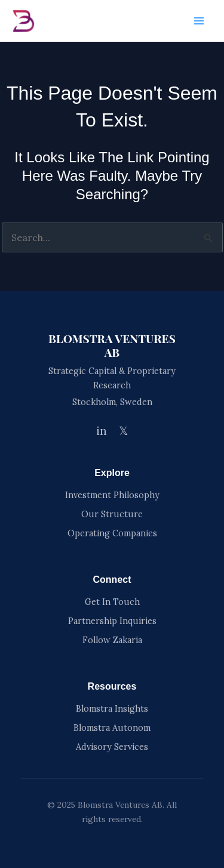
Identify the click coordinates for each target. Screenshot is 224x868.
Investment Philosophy (112, 495)
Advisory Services (112, 747)
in (102, 431)
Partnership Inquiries (112, 621)
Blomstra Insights (112, 709)
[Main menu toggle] (199, 21)
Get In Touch (112, 602)
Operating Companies (112, 533)
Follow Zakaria (112, 640)
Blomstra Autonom (112, 728)
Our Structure (112, 514)
